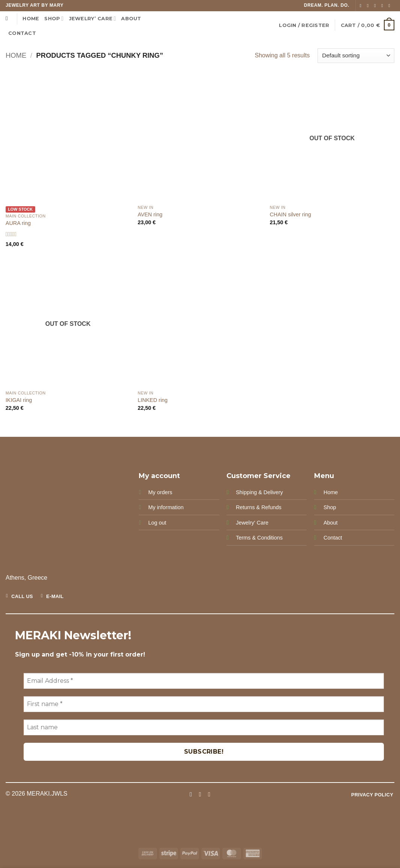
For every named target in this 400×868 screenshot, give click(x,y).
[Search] (8, 18)
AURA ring (18, 223)
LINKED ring (153, 400)
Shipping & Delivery (259, 492)
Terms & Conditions (259, 538)
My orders (160, 492)
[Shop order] (356, 56)
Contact (333, 538)
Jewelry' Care (252, 523)
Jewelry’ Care (93, 19)
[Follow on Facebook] (362, 6)
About (331, 523)
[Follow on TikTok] (376, 6)
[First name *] (204, 704)
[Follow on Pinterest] (391, 6)
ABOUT (131, 19)
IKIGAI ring (19, 400)
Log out (157, 523)
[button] (304, 25)
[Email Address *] (204, 681)
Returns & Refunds (259, 507)
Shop (54, 19)
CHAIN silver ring (290, 214)
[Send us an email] (384, 6)
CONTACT (22, 33)
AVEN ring (150, 214)
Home (31, 19)
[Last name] (204, 727)
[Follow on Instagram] (369, 6)
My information (166, 507)
